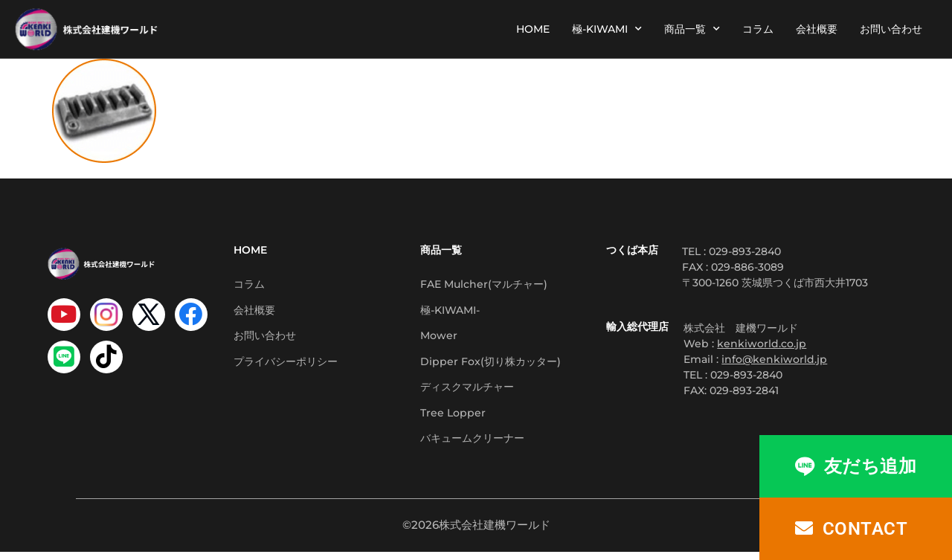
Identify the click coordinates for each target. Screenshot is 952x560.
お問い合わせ (891, 29)
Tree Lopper (453, 419)
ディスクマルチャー (467, 392)
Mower (439, 338)
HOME (533, 29)
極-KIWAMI (607, 29)
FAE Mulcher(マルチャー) (484, 285)
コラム (758, 29)
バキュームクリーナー (472, 445)
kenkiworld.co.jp (762, 344)
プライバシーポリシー (286, 365)
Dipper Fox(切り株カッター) (491, 365)
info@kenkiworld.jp (774, 359)
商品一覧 (692, 29)
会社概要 (817, 29)
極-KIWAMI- (450, 312)
